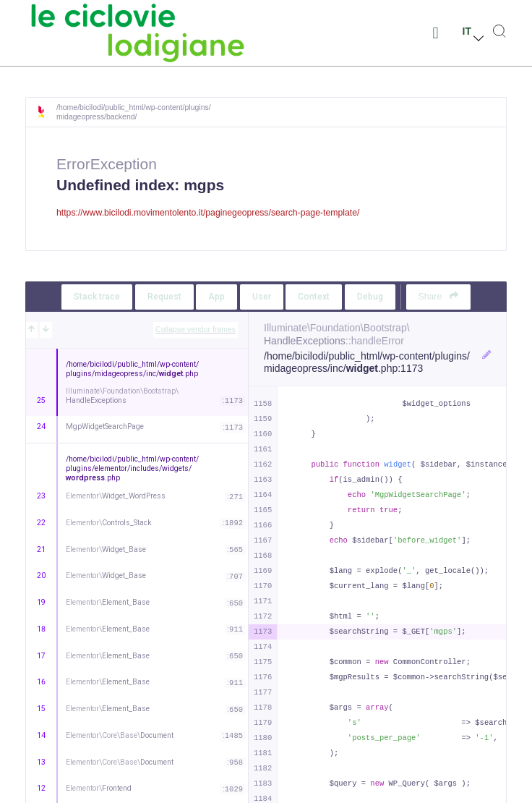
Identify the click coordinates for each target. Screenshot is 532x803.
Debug (370, 297)
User (262, 297)
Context (314, 297)
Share (438, 296)
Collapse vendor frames (196, 329)
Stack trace (97, 297)
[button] (436, 33)
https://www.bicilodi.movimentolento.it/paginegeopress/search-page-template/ (208, 213)
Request (164, 297)
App (216, 297)
